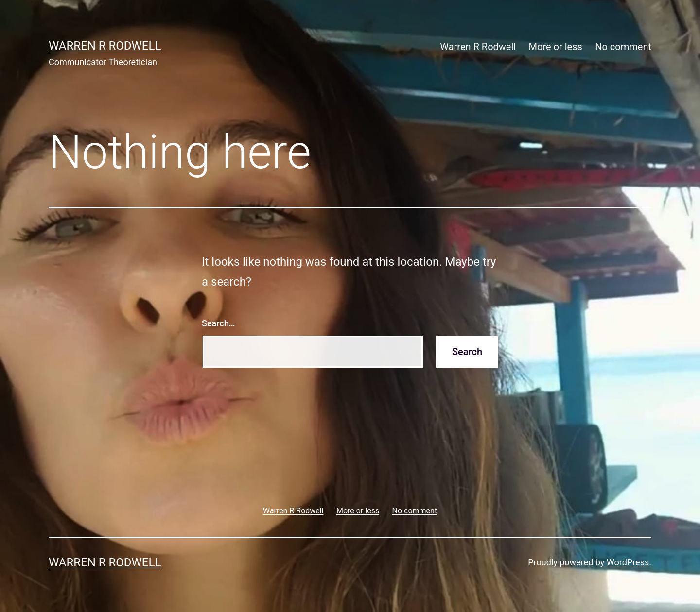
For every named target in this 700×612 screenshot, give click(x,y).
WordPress (628, 562)
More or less (556, 47)
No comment (623, 47)
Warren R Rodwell (105, 46)
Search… (219, 323)
